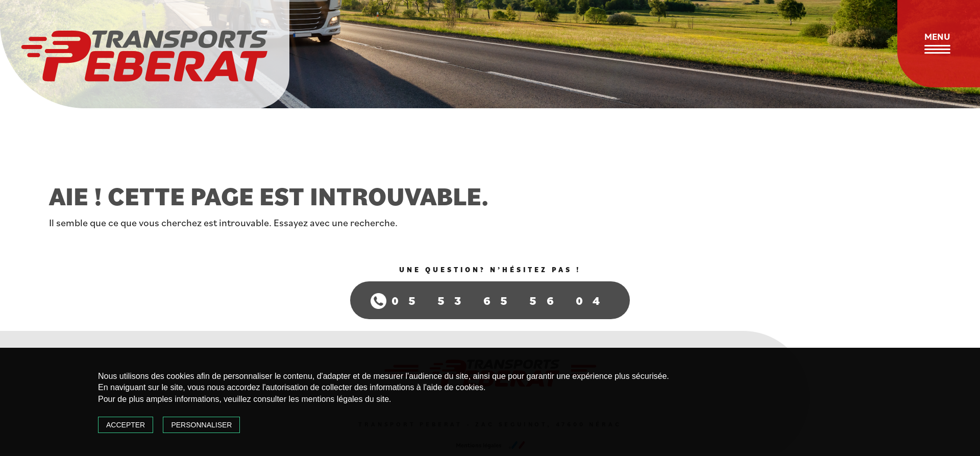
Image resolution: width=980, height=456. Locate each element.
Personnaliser (201, 425)
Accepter (126, 425)
